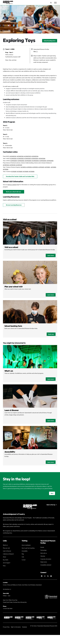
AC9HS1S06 (42, 158)
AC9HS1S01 (13, 158)
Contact (24, 560)
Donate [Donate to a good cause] (42, 547)
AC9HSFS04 (35, 156)
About (4, 557)
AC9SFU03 (13, 165)
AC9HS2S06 (50, 161)
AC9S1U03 (41, 167)
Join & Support (7, 563)
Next (52, 493)
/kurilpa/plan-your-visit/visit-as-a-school (30, 240)
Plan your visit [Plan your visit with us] (6, 548)
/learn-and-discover (30, 404)
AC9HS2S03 (28, 161)
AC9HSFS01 (13, 156)
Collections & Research (8, 554)
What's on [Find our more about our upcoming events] (5, 545)
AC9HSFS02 (20, 156)
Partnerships (43, 550)
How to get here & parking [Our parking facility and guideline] (28, 548)
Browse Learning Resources (14, 205)
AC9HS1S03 (28, 158)
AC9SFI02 (29, 167)
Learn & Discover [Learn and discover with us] (7, 551)
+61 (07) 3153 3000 (8, 608)
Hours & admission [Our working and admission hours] (26, 545)
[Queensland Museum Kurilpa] (8, 3)
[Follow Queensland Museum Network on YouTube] (51, 576)
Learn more (51, 255)
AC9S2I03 (20, 171)
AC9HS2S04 (35, 161)
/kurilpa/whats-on (30, 364)
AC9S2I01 (14, 171)
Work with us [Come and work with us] (44, 553)
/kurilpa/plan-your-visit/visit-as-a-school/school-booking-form (30, 319)
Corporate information (46, 559)
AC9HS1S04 (35, 158)
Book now (51, 334)
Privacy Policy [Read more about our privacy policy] (6, 627)
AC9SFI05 (35, 167)
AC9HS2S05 (43, 161)
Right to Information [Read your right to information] (16, 627)
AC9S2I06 (32, 171)
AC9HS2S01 (14, 161)
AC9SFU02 (6, 165)
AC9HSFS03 (28, 156)
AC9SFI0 (23, 167)
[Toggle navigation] (55, 3)
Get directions (6, 589)
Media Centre (44, 562)
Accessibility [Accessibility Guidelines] (25, 551)
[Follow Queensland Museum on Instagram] (45, 576)
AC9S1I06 (6, 169)
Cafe (23, 557)
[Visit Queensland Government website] (51, 597)
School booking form (50, 41)
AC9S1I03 (47, 167)
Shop (4, 566)
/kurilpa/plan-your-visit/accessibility (30, 446)
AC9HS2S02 (21, 161)
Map (35, 51)
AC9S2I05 (26, 171)
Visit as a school (12, 185)
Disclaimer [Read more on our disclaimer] (25, 627)
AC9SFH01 (19, 165)
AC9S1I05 (53, 167)
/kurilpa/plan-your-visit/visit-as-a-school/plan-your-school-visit (30, 279)
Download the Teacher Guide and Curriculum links (20, 176)
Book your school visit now (14, 192)
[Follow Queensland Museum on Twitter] (48, 576)
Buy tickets (6, 560)
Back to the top (51, 505)
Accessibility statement (46, 565)
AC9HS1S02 (20, 158)
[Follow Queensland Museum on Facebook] (42, 576)
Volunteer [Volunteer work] (43, 556)
